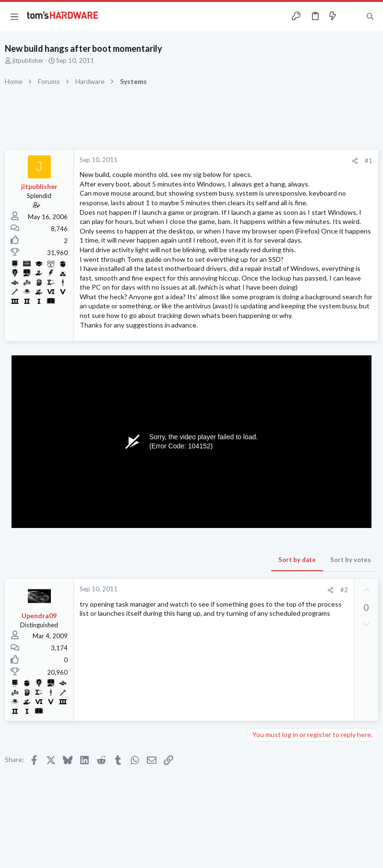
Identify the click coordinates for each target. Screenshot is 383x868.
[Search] (370, 17)
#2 (344, 590)
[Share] (355, 161)
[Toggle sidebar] (351, 16)
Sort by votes (351, 560)
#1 (369, 161)
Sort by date (297, 560)
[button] (14, 16)
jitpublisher (28, 60)
